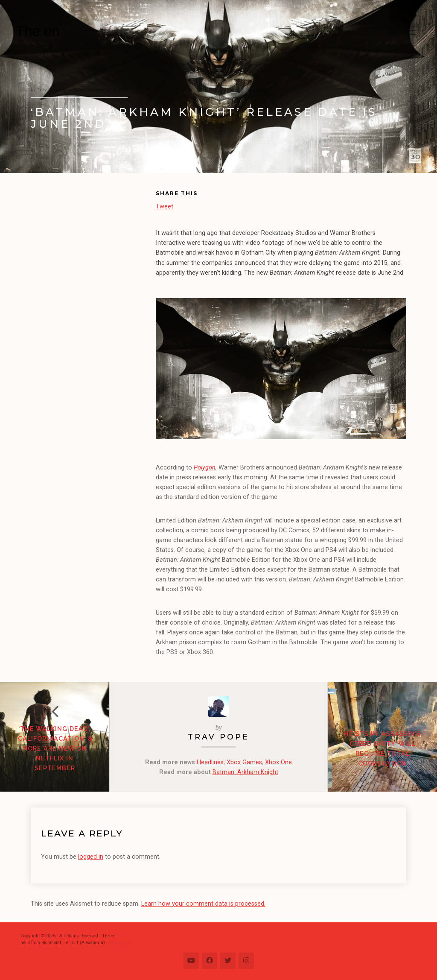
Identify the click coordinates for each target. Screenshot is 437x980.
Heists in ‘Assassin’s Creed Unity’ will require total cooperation (382, 748)
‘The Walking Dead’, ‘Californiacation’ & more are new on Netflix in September (55, 748)
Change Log (121, 943)
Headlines (210, 762)
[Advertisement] (93, 246)
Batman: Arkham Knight (245, 772)
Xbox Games (244, 762)
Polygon (205, 468)
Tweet (165, 206)
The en (38, 31)
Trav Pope (218, 737)
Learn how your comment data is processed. (203, 904)
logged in (91, 857)
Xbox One (278, 762)
